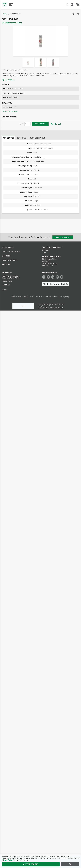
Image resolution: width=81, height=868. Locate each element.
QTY (22, 124)
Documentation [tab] (38, 138)
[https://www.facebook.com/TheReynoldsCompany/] (44, 277)
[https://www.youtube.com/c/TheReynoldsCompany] (62, 277)
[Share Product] (73, 14)
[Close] (70, 864)
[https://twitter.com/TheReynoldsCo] (49, 277)
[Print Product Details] (78, 14)
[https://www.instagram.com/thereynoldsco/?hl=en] (58, 277)
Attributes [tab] (8, 138)
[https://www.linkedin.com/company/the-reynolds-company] (53, 277)
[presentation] (8, 138)
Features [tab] (22, 138)
